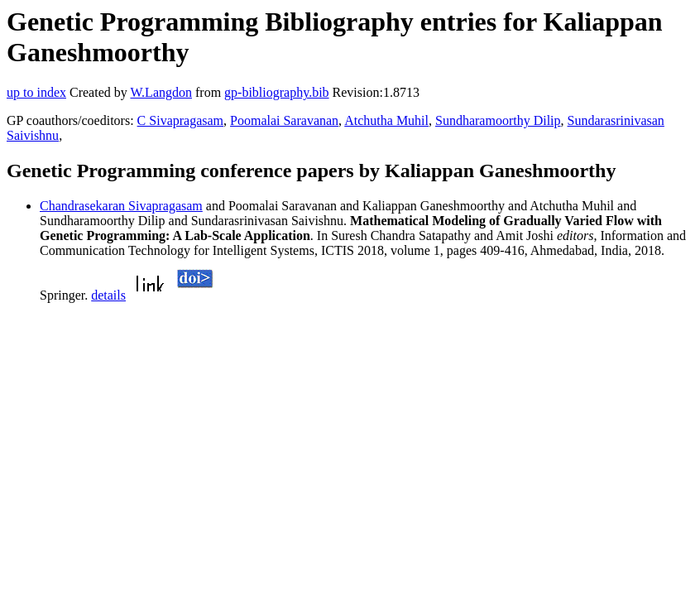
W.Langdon (161, 92)
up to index (36, 92)
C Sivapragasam (180, 120)
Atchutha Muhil (386, 120)
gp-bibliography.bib (277, 92)
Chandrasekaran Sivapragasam (121, 206)
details (108, 295)
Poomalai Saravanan (284, 120)
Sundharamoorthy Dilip (498, 120)
